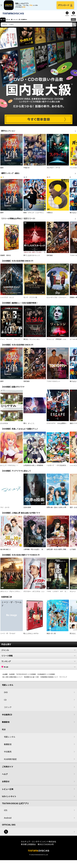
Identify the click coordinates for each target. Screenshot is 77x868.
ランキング (38, 664)
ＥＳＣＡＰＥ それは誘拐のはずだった (60, 426)
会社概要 (5, 677)
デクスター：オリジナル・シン (34, 594)
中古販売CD (31, 22)
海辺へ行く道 (51, 636)
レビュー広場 (8, 791)
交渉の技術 (27, 510)
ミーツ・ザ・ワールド (8, 636)
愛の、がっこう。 (29, 426)
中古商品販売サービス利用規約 (46, 677)
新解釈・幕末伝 (6, 258)
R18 (73, 22)
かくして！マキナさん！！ (9, 468)
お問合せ (6, 784)
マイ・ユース (5, 510)
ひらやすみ (4, 426)
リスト (67, 18)
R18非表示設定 (10, 761)
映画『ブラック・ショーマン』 (34, 215)
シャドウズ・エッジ (7, 300)
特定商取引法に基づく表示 (31, 679)
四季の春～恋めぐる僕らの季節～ (58, 510)
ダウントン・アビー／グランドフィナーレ (15, 594)
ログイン (73, 18)
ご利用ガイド (8, 769)
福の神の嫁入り (6, 552)
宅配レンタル (10, 739)
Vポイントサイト (9, 799)
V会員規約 (12, 677)
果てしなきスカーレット (32, 258)
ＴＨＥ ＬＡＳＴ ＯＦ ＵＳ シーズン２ (62, 594)
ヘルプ (5, 776)
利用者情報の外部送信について (49, 679)
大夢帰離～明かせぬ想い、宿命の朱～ (36, 552)
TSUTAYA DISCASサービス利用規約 (26, 677)
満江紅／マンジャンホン (32, 342)
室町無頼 (50, 258)
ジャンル (38, 652)
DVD (5, 22)
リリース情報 (38, 658)
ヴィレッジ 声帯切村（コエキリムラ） (60, 342)
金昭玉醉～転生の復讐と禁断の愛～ (59, 552)
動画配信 (6, 724)
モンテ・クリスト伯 (30, 300)
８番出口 (50, 215)
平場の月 (26, 170)
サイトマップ (63, 679)
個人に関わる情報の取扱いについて (12, 679)
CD (12, 22)
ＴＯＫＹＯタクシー (53, 384)
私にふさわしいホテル (31, 636)
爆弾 (2, 170)
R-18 (38, 669)
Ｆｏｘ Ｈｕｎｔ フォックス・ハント (14, 342)
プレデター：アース (53, 170)
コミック (20, 22)
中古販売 (8, 754)
